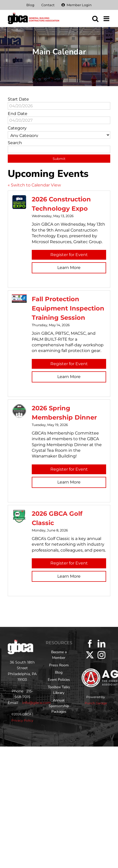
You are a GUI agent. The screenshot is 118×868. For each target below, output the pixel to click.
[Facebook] (90, 644)
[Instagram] (101, 655)
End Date (18, 114)
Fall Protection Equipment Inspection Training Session (68, 308)
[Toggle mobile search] (95, 19)
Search (15, 143)
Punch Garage (96, 703)
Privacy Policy (22, 720)
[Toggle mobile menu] (107, 19)
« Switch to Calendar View (34, 185)
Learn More (69, 268)
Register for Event (69, 255)
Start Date (18, 99)
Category (17, 128)
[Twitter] (90, 655)
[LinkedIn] (101, 644)
